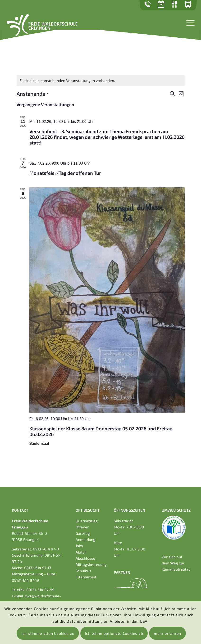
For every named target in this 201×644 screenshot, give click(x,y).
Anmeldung (85, 539)
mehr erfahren (167, 633)
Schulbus (83, 571)
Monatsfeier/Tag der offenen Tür (65, 173)
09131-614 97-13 (38, 568)
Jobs (79, 546)
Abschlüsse (85, 558)
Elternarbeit (86, 577)
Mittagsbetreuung (91, 564)
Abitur (81, 552)
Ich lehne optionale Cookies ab (114, 633)
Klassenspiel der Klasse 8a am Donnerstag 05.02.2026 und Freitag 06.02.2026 (101, 431)
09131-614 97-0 (46, 549)
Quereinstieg (87, 521)
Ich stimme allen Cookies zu (48, 633)
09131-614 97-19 (25, 580)
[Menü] (189, 22)
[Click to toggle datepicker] (33, 94)
